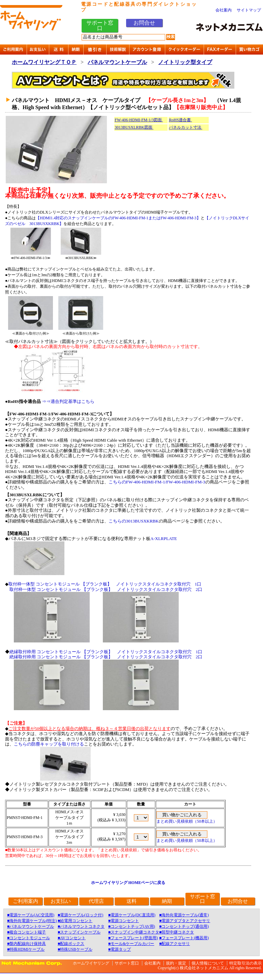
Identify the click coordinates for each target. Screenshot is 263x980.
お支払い (61, 901)
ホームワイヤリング (91, 963)
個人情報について (208, 963)
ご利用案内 (25, 901)
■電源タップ (120, 949)
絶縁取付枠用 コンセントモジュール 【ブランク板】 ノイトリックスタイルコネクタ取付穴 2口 (106, 657)
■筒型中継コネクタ (177, 932)
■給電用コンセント (75, 921)
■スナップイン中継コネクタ (134, 932)
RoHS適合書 (180, 120)
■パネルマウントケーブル (31, 926)
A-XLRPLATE (164, 539)
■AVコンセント (72, 938)
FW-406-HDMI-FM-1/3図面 (139, 120)
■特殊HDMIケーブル (26, 949)
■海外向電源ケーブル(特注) (32, 921)
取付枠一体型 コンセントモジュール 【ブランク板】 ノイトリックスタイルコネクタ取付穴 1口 (105, 584)
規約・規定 (176, 963)
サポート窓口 (100, 25)
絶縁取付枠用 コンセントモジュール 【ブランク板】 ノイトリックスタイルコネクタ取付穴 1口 (106, 652)
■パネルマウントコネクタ (81, 926)
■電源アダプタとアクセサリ (185, 921)
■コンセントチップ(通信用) (184, 926)
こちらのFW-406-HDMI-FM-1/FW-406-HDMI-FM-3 (157, 482)
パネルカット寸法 (186, 127)
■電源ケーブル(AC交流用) (31, 915)
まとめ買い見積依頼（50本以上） (187, 821)
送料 (131, 901)
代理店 (96, 901)
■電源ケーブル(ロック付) (80, 915)
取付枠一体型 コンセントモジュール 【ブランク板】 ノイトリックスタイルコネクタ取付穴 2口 (106, 589)
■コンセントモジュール (28, 938)
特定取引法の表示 (245, 963)
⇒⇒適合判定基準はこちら (68, 401)
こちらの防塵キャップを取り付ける (49, 744)
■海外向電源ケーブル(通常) (184, 915)
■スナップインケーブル (79, 932)
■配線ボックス (71, 944)
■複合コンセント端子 (26, 932)
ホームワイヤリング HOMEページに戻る (128, 883)
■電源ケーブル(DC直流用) (132, 915)
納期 (167, 901)
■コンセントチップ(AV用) (132, 926)
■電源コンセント (124, 921)
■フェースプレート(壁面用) (133, 938)
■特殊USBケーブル (75, 949)
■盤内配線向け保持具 (26, 944)
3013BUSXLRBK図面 (134, 127)
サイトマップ (249, 10)
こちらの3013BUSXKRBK (134, 521)
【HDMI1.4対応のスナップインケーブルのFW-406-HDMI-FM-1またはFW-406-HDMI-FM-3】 (118, 218)
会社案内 (224, 10)
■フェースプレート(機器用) (184, 938)
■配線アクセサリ (174, 944)
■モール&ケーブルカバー (131, 944)
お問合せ (144, 23)
